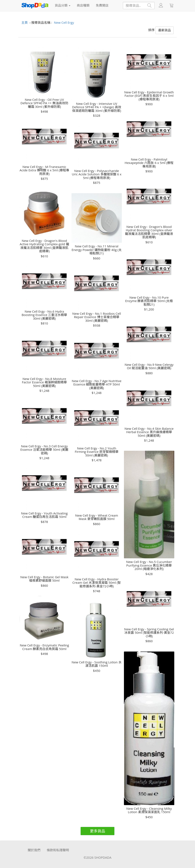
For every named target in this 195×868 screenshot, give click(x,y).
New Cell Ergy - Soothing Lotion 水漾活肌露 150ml (97, 664)
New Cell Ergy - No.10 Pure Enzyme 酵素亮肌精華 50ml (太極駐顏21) (149, 301)
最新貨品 (165, 30)
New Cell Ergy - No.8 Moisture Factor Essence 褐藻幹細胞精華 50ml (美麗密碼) (44, 382)
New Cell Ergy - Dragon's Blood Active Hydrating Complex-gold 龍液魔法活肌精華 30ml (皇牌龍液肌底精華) (44, 246)
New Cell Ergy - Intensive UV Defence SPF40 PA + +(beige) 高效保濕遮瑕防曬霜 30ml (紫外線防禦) (97, 107)
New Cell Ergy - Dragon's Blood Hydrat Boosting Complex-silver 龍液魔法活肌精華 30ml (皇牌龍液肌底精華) (149, 232)
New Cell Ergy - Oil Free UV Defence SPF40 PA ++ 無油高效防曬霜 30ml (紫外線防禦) (44, 103)
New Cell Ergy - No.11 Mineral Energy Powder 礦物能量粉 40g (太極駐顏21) (97, 250)
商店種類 (83, 5)
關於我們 (34, 850)
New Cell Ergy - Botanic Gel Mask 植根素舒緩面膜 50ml (44, 579)
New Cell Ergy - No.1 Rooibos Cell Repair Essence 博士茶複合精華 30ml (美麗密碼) (97, 317)
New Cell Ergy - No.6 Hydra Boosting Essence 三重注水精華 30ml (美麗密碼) (44, 315)
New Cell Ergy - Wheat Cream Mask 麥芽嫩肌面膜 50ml (97, 517)
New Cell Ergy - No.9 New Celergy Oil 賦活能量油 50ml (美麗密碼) (149, 366)
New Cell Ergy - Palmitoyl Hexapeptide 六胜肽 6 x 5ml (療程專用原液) (149, 163)
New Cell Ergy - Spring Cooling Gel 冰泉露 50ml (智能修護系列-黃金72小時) (149, 633)
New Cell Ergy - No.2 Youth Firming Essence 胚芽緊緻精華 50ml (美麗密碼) (97, 452)
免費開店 (102, 5)
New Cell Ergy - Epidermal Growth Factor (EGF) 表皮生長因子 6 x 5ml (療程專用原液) (149, 96)
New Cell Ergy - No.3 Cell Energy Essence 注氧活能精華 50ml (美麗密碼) (44, 450)
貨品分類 (63, 5)
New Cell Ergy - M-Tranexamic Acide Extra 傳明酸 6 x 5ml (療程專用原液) (44, 170)
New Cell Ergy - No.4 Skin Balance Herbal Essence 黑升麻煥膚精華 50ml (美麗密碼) (149, 432)
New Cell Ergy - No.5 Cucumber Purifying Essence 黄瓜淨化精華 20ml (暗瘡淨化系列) (149, 565)
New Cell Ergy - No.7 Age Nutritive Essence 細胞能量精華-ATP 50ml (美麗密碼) (97, 384)
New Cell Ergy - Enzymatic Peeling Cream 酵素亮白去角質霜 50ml (44, 647)
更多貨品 (97, 831)
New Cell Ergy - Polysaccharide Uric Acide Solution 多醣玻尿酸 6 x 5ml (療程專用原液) (97, 174)
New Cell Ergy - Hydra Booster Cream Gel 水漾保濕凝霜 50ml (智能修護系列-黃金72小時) (97, 583)
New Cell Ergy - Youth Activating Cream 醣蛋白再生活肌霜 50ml (44, 515)
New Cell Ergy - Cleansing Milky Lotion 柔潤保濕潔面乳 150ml (149, 810)
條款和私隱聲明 (58, 850)
